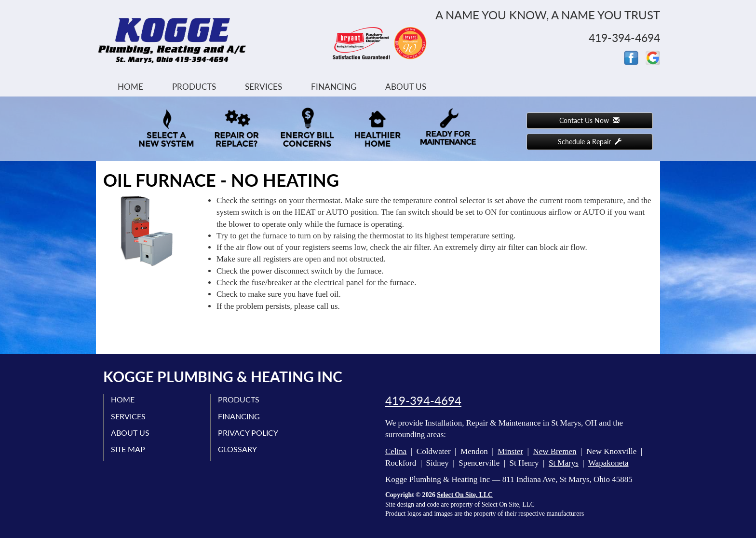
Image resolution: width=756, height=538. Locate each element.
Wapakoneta (608, 463)
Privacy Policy (248, 433)
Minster (510, 451)
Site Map (128, 449)
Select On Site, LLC (465, 495)
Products (194, 87)
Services (263, 87)
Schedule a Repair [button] (590, 142)
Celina (396, 451)
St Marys (564, 463)
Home (130, 87)
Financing (334, 87)
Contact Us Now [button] (589, 120)
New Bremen (554, 451)
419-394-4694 (423, 400)
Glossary (237, 449)
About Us (406, 87)
